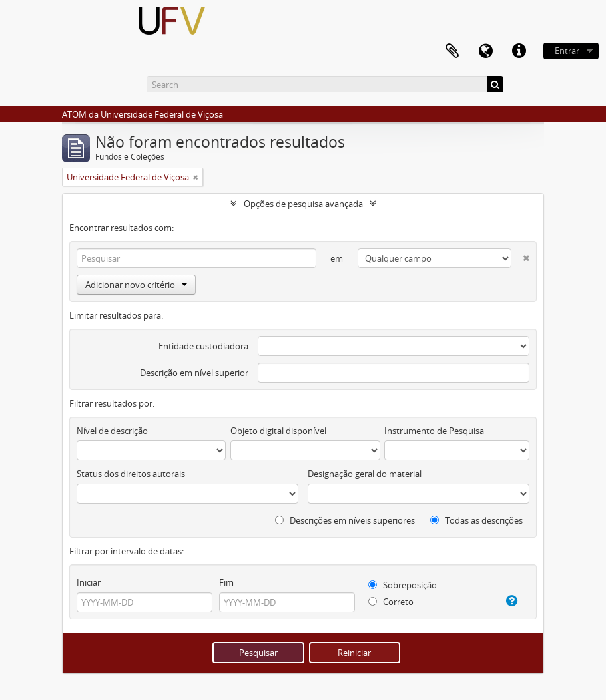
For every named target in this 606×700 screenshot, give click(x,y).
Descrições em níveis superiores (345, 520)
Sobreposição (403, 585)
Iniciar (89, 582)
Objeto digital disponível (278, 431)
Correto (391, 602)
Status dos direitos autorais (131, 474)
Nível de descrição (112, 431)
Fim (226, 582)
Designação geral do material (365, 474)
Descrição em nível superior (194, 373)
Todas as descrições (476, 520)
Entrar (567, 51)
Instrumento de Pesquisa (434, 431)
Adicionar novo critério (136, 285)
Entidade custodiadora (203, 346)
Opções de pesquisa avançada (303, 204)
